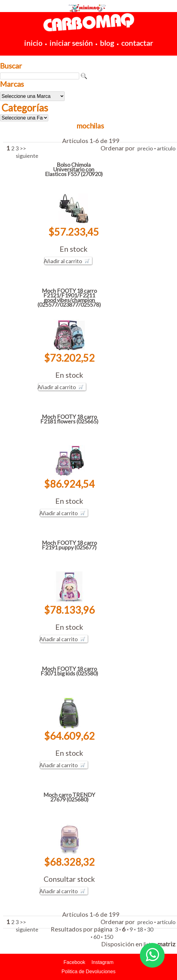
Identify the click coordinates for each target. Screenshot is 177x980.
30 (150, 929)
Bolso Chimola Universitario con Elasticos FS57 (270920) (74, 169)
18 (140, 929)
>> (23, 148)
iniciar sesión (71, 43)
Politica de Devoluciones (88, 972)
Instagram (103, 962)
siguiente (27, 156)
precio (145, 148)
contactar (137, 43)
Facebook (74, 962)
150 (108, 937)
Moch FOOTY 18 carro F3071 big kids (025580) (69, 671)
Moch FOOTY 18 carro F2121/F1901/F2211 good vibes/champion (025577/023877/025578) (69, 298)
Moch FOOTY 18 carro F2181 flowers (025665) (69, 419)
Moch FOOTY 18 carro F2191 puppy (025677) (69, 545)
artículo (166, 148)
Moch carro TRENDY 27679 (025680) (69, 797)
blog (107, 43)
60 (97, 937)
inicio (33, 43)
